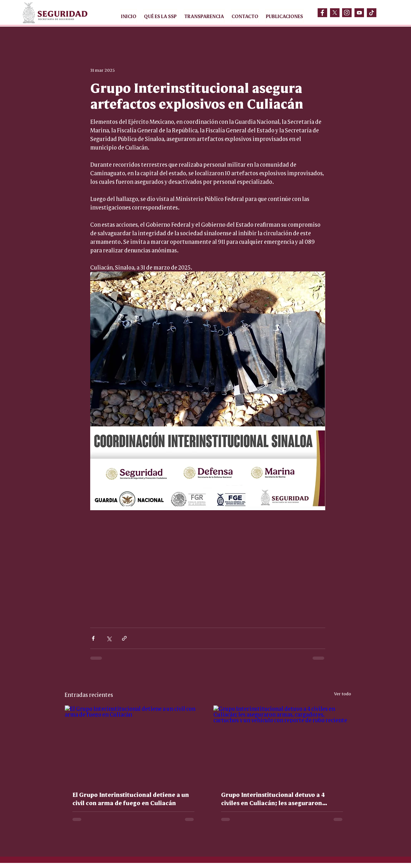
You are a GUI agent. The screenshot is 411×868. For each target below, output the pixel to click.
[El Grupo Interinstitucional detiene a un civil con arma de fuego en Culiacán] (133, 744)
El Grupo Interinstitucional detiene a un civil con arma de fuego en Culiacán (131, 798)
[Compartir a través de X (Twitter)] (109, 638)
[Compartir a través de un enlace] (124, 638)
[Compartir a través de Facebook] (93, 638)
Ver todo (343, 693)
